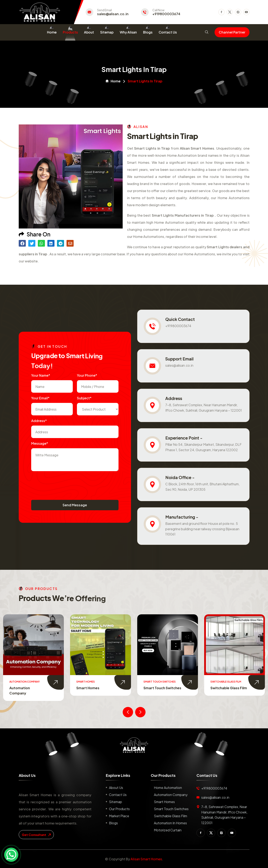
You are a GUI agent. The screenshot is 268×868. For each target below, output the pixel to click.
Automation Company (171, 795)
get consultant (36, 835)
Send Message (75, 505)
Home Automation (25, 688)
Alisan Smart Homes (146, 859)
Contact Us (168, 32)
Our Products (119, 809)
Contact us (118, 795)
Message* (40, 443)
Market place (119, 816)
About (89, 32)
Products (70, 32)
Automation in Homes (170, 823)
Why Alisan (128, 32)
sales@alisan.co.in (113, 14)
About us (116, 788)
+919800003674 (166, 14)
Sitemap (107, 32)
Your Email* (40, 398)
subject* (84, 398)
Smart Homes (155, 688)
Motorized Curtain (168, 830)
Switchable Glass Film (170, 816)
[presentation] (63, 483)
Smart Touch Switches (230, 688)
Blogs (148, 32)
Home (52, 32)
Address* (39, 421)
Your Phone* (87, 375)
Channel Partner (232, 32)
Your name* (41, 375)
